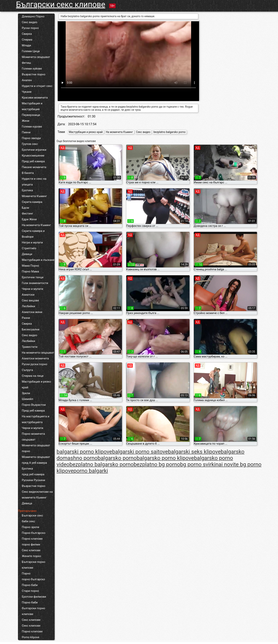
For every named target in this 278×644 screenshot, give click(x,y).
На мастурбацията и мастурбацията (36, 419)
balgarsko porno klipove (165, 458)
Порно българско (34, 533)
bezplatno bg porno (157, 464)
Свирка (27, 34)
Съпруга (27, 370)
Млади (26, 45)
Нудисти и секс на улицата (34, 182)
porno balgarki (91, 471)
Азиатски (28, 295)
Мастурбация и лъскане (38, 260)
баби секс (28, 521)
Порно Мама (30, 271)
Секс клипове (31, 550)
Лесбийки (28, 306)
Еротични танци (33, 277)
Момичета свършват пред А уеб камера (36, 460)
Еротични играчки (34, 150)
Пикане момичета (34, 167)
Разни (26, 318)
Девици (27, 254)
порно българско (33, 579)
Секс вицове (30, 300)
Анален (27, 80)
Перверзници (31, 115)
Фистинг (28, 214)
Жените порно (31, 556)
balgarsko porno (117, 458)
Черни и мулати (33, 289)
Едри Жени (29, 219)
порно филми (31, 544)
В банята (28, 173)
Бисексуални (31, 329)
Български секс (32, 516)
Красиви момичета (35, 98)
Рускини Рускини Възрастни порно (34, 483)
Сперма (27, 40)
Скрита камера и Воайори (33, 234)
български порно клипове (33, 611)
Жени (26, 121)
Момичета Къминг (34, 196)
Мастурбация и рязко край (36, 385)
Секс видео (30, 22)
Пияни (26, 132)
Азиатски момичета (35, 358)
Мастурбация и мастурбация (32, 106)
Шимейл (28, 399)
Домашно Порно (33, 16)
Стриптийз (29, 248)
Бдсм (25, 208)
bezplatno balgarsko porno (170, 132)
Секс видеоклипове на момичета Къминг (37, 495)
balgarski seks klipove (194, 452)
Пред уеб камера (33, 161)
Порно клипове (32, 539)
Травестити (30, 347)
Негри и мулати (32, 242)
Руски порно (30, 28)
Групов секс (30, 144)
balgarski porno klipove (84, 452)
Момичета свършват (36, 57)
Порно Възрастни (34, 405)
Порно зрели (31, 527)
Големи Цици (31, 51)
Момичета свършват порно (36, 448)
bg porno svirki (198, 464)
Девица (27, 503)
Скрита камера (32, 202)
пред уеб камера (33, 474)
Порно (26, 573)
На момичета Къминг (36, 225)
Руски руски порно (34, 364)
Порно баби (30, 585)
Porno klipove (31, 637)
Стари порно (30, 591)
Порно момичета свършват (33, 437)
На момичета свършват (38, 353)
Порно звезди (31, 138)
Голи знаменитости (35, 283)
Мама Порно (30, 266)
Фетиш (26, 63)
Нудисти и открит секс (37, 86)
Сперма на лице (33, 376)
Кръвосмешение (33, 156)
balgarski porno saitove (140, 452)
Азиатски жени (32, 312)
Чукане (27, 92)
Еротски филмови (34, 597)
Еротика (27, 190)
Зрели (26, 393)
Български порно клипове (34, 565)
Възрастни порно (34, 74)
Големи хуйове (32, 69)
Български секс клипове (61, 5)
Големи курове (32, 127)
